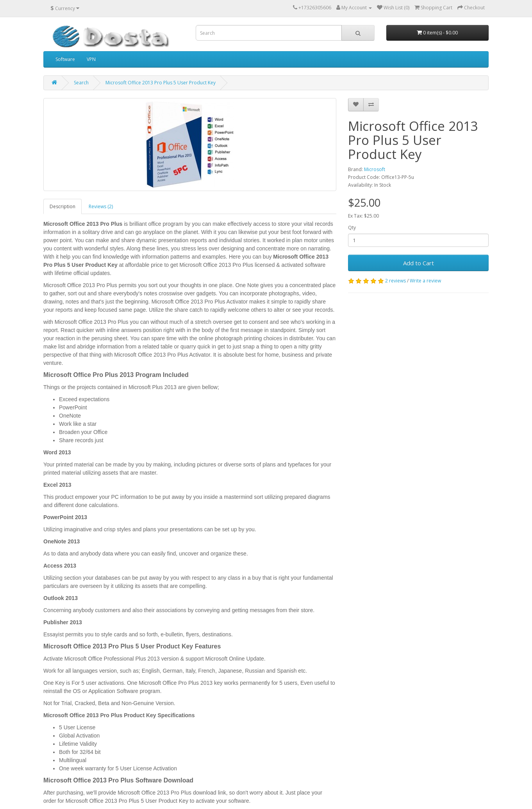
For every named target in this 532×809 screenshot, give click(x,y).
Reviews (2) (101, 206)
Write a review (425, 281)
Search (81, 83)
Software (65, 59)
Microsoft (375, 169)
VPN (91, 59)
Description (62, 206)
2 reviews (395, 281)
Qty (352, 228)
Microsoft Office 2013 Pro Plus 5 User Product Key (161, 83)
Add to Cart (419, 263)
